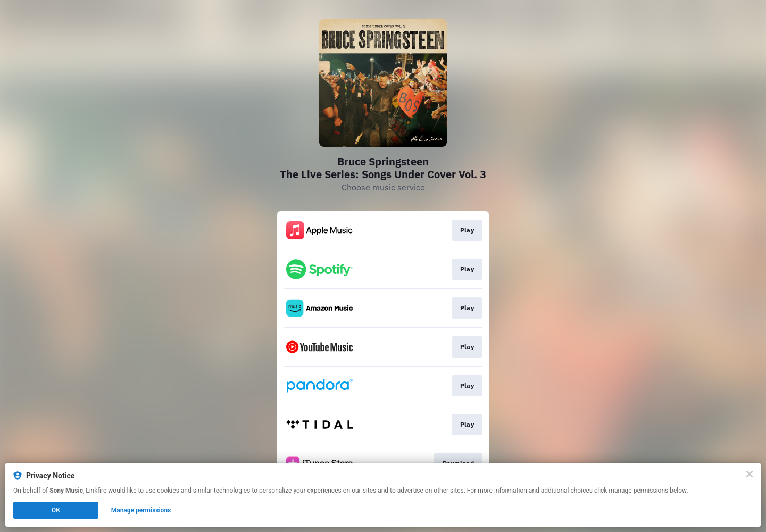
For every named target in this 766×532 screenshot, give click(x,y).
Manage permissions (141, 510)
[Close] (750, 474)
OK (56, 510)
